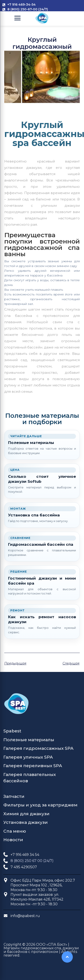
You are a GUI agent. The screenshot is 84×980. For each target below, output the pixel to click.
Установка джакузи (26, 822)
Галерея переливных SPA (33, 766)
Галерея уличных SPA (28, 757)
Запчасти (14, 796)
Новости (13, 840)
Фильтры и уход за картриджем (40, 805)
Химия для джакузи (26, 814)
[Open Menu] (17, 18)
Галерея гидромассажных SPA (38, 748)
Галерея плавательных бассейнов (30, 778)
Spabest (12, 731)
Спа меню (15, 831)
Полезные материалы (29, 740)
